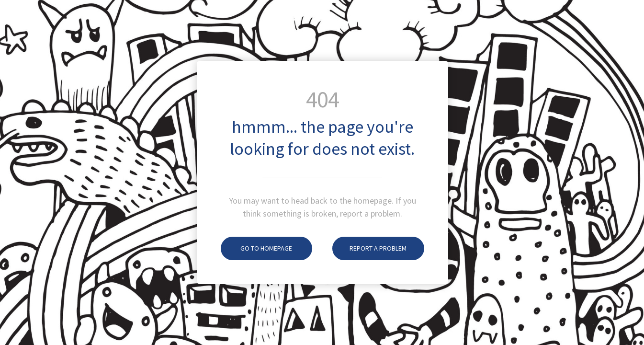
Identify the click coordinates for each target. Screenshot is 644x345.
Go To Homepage (257, 248)
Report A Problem (369, 248)
